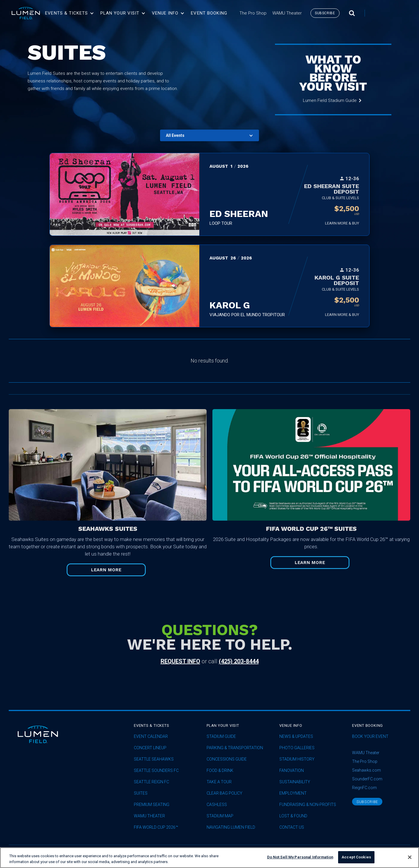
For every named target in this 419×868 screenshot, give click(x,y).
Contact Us (292, 827)
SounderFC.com (367, 779)
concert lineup (150, 748)
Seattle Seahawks (154, 759)
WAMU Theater (149, 816)
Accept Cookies (356, 858)
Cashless (217, 805)
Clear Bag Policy (224, 793)
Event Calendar (151, 737)
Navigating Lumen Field (231, 827)
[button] (70, 13)
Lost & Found (293, 816)
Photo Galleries (297, 748)
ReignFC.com (364, 788)
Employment (293, 793)
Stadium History (297, 759)
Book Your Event (370, 737)
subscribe (325, 13)
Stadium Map (220, 816)
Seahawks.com (366, 770)
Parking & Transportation (235, 748)
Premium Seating (152, 805)
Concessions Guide (227, 759)
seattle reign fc (151, 782)
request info (180, 661)
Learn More (106, 570)
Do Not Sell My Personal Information (300, 858)
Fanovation (292, 771)
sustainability (295, 782)
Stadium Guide (221, 737)
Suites (141, 793)
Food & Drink (220, 771)
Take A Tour (219, 782)
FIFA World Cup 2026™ (156, 827)
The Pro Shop (365, 761)
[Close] (410, 858)
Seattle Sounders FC (156, 771)
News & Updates (296, 737)
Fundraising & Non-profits (308, 805)
